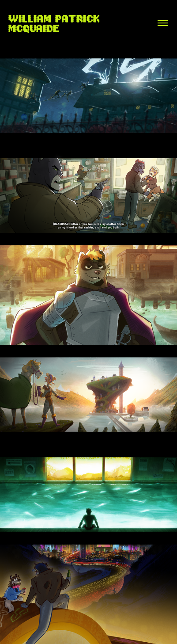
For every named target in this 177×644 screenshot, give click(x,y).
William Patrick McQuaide (56, 23)
